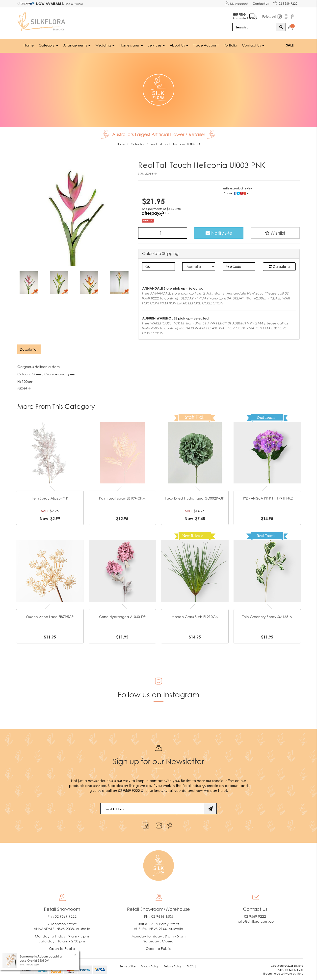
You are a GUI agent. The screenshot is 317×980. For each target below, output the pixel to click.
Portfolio (230, 44)
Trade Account (206, 44)
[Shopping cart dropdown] (291, 28)
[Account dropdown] (236, 4)
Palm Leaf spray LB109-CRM (122, 498)
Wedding (105, 44)
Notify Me (219, 232)
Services (156, 44)
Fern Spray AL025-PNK (50, 498)
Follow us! (268, 16)
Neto (300, 973)
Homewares (131, 44)
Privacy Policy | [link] (151, 966)
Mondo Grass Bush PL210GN (195, 616)
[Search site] (281, 26)
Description (29, 349)
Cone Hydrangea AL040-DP (122, 616)
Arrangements (77, 44)
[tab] (30, 349)
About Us (179, 44)
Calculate (279, 266)
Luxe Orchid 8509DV (34, 961)
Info (168, 212)
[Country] (199, 266)
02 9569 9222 (285, 3)
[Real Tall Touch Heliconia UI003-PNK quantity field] (163, 232)
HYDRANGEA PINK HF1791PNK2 (267, 498)
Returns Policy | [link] (174, 966)
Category (48, 44)
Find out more (74, 4)
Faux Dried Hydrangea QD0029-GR (195, 498)
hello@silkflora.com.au (255, 921)
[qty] (159, 266)
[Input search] (254, 26)
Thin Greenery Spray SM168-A (267, 616)
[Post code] (239, 266)
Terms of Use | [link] (129, 966)
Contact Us (260, 4)
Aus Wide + (244, 15)
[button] (275, 232)
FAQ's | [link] (191, 966)
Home (29, 44)
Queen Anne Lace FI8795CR (50, 616)
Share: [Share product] (236, 193)
